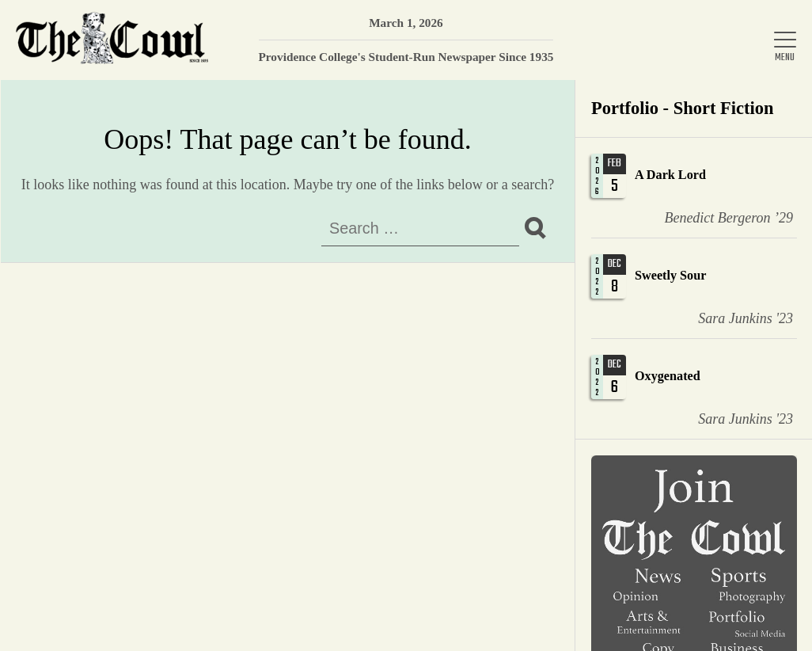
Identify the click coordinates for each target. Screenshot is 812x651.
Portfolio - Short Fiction (683, 108)
